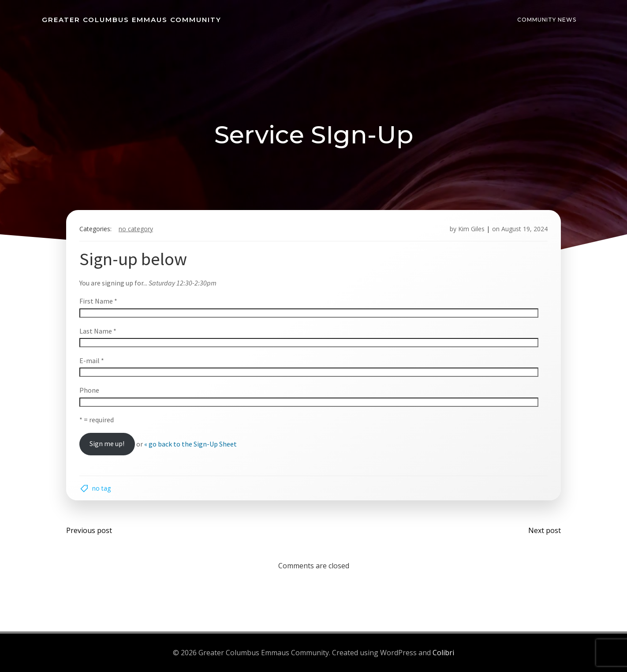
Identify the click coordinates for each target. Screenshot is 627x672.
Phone (89, 390)
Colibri (443, 653)
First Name (98, 301)
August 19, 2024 (524, 229)
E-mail (92, 360)
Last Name (98, 331)
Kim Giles (471, 229)
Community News (547, 20)
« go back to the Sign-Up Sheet (190, 443)
